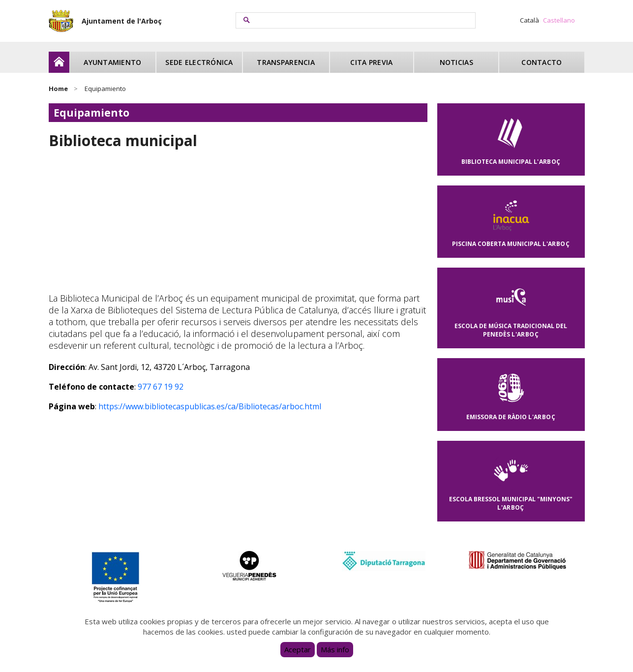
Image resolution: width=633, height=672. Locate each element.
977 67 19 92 (161, 387)
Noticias (456, 62)
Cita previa (371, 62)
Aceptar (298, 649)
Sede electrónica (199, 62)
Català (529, 20)
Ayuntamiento (112, 62)
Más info (335, 649)
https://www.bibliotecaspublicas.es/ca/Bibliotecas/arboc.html (210, 406)
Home (58, 89)
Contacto (542, 62)
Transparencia (286, 62)
